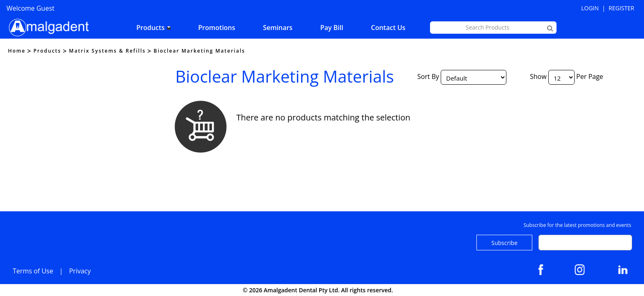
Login (590, 8)
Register (621, 8)
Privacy (80, 271)
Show (538, 76)
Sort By (428, 76)
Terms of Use (33, 271)
